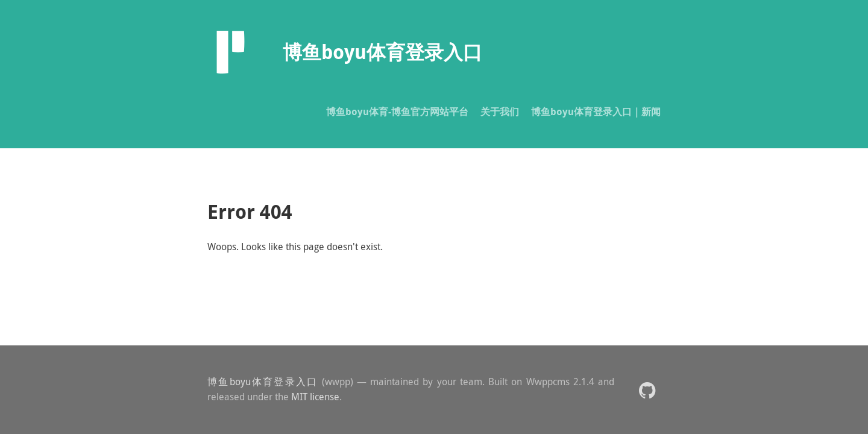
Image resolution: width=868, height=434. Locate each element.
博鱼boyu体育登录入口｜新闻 (596, 112)
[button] (647, 390)
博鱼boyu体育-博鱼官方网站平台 (397, 112)
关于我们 (500, 112)
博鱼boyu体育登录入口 (263, 382)
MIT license (315, 397)
